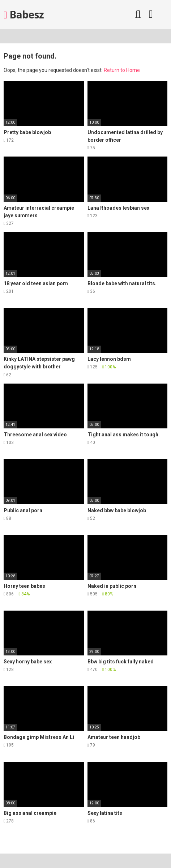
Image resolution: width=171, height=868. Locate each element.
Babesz (24, 14)
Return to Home (122, 70)
